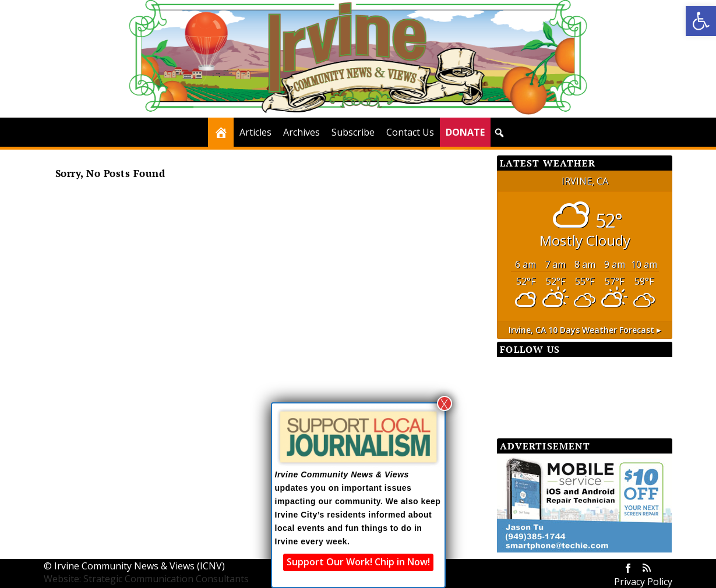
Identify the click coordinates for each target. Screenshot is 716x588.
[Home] (221, 132)
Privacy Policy (643, 582)
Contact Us (410, 132)
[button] (701, 21)
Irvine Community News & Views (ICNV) (140, 566)
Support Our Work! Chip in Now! (358, 562)
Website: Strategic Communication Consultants (146, 579)
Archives (301, 132)
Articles (255, 132)
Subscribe (353, 132)
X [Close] (444, 403)
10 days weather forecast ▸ (585, 330)
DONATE (465, 132)
